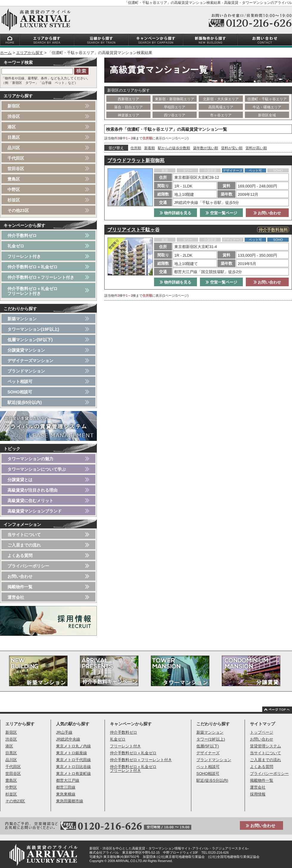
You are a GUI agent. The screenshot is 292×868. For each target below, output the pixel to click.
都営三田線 (66, 787)
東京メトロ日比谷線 (73, 767)
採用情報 (258, 794)
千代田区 (16, 158)
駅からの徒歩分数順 (174, 148)
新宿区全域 (267, 115)
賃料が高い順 (256, 148)
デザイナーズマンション (30, 361)
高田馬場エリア (221, 107)
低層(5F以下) (208, 746)
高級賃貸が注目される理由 (32, 490)
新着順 (150, 148)
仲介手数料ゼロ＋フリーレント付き (41, 277)
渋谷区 (14, 116)
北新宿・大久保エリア (221, 99)
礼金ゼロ (16, 246)
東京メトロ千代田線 (73, 760)
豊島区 (14, 179)
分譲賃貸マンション (26, 350)
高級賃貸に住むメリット (30, 501)
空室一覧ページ (221, 213)
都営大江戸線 (68, 780)
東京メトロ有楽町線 (73, 774)
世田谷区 (16, 169)
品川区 (14, 148)
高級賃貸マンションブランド (35, 511)
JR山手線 (64, 732)
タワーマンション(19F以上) (33, 329)
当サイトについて (24, 535)
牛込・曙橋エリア (267, 107)
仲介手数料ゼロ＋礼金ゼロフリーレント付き (32, 291)
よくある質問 (20, 555)
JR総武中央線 (68, 739)
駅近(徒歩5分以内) (25, 402)
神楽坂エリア (128, 115)
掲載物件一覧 (20, 587)
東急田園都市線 (70, 801)
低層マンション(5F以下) (30, 340)
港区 (12, 127)
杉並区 (14, 200)
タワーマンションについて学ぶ (37, 469)
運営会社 (16, 597)
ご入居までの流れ (24, 545)
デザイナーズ (208, 753)
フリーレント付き (24, 256)
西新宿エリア (128, 99)
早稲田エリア (175, 107)
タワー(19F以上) (211, 739)
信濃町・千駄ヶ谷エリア (267, 99)
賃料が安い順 (232, 148)
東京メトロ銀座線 (72, 753)
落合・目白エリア (128, 107)
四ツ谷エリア (175, 115)
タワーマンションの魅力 (30, 459)
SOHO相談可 (20, 392)
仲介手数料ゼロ (22, 236)
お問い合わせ (267, 213)
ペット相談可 (20, 381)
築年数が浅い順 (206, 148)
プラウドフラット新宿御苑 (136, 160)
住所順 (136, 148)
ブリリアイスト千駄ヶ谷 (133, 230)
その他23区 (18, 210)
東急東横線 (66, 794)
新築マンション (22, 319)
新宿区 (14, 106)
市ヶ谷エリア (221, 115)
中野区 (14, 190)
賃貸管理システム (265, 746)
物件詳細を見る (175, 213)
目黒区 (14, 137)
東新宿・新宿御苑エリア (175, 99)
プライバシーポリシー (28, 566)
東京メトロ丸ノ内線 (73, 746)
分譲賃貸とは (20, 480)
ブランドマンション (26, 371)
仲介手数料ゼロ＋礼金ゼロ (32, 267)
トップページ (262, 732)
